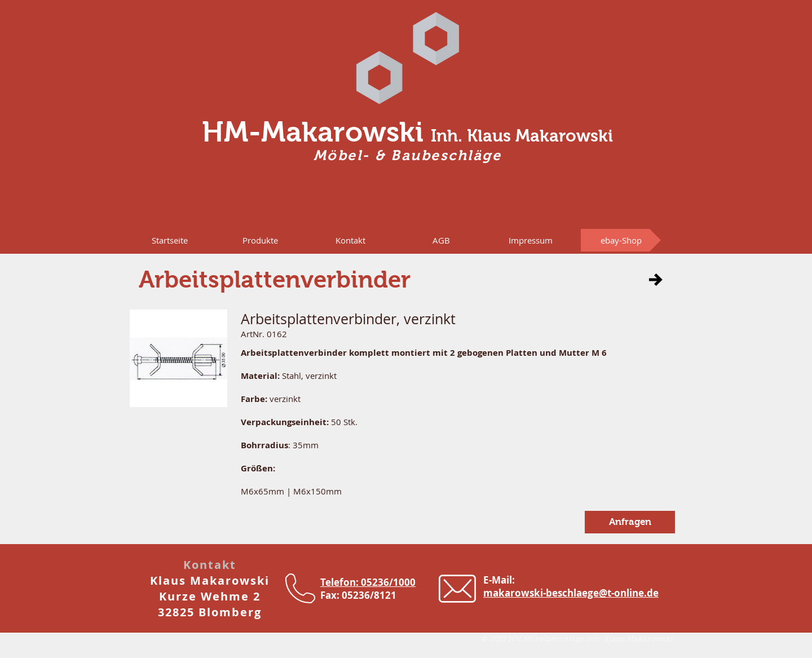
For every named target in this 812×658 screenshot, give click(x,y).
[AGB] (441, 240)
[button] (260, 240)
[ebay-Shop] (621, 240)
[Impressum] (531, 240)
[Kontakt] (350, 240)
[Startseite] (170, 240)
